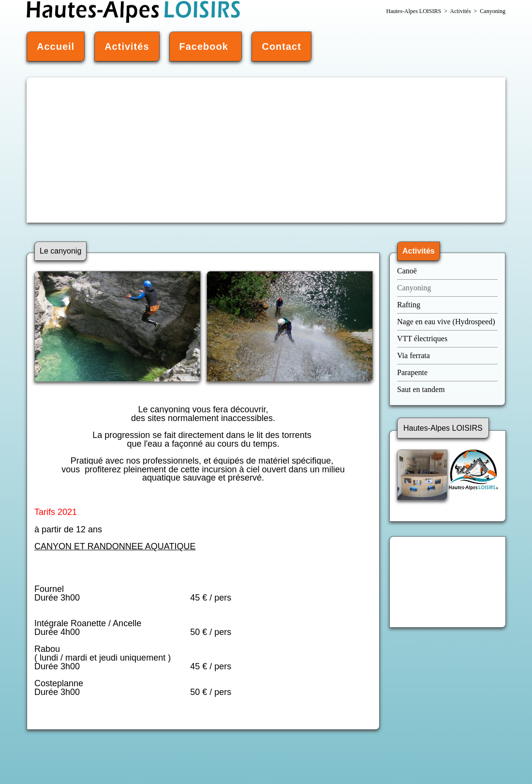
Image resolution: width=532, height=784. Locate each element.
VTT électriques (423, 339)
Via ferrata (414, 355)
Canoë (408, 271)
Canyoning (414, 288)
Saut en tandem (421, 389)
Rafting (409, 305)
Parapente (412, 372)
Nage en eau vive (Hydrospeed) (446, 322)
